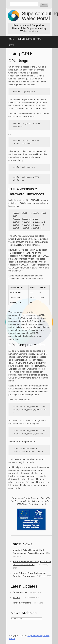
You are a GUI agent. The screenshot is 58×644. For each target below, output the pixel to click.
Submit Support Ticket (30, 39)
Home (11, 39)
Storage (17, 597)
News (11, 45)
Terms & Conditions (22, 603)
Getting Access (20, 592)
